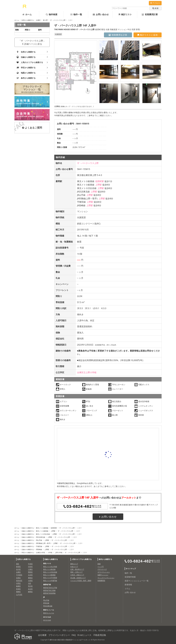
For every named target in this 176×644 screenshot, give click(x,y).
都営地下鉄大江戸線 (50, 588)
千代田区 (19, 575)
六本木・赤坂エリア (77, 575)
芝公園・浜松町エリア (78, 578)
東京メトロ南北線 (49, 569)
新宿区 (18, 566)
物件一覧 (76, 14)
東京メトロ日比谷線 (43, 534)
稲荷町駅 (100, 181)
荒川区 (30, 586)
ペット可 (101, 566)
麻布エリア (74, 564)
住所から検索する (28, 20)
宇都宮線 (39, 546)
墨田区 (30, 572)
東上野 (45, 20)
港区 (18, 564)
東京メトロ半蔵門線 (50, 580)
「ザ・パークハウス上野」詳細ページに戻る (32, 42)
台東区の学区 (41, 553)
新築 (99, 564)
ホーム (27, 14)
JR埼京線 (46, 603)
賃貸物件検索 (130, 577)
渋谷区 (30, 566)
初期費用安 (101, 580)
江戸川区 (19, 594)
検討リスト (125, 14)
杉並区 (18, 589)
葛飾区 (18, 592)
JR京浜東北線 (41, 537)
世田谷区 (19, 580)
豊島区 (30, 578)
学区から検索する (28, 553)
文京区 (30, 575)
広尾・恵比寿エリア (77, 569)
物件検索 (52, 14)
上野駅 (99, 185)
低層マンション (103, 575)
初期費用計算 (150, 14)
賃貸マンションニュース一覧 (137, 581)
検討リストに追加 (148, 35)
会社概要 (42, 635)
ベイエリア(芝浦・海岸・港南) (81, 580)
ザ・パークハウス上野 (58, 20)
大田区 (30, 580)
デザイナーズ (102, 569)
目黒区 (18, 578)
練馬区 (30, 592)
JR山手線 (39, 540)
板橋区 (18, 586)
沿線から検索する (28, 528)
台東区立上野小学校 (87, 372)
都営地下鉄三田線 (49, 590)
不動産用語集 (100, 635)
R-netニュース (85, 635)
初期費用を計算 (118, 35)
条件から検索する (105, 559)
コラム (127, 589)
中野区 (18, 583)
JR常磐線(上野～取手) (43, 543)
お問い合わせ (101, 14)
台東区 (38, 20)
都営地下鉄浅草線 (49, 593)
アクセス (155, 3)
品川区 (18, 569)
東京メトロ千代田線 (50, 578)
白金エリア (74, 566)
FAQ (74, 635)
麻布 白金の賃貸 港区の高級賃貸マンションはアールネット (70, 640)
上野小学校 (59, 553)
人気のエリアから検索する (82, 559)
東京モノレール (49, 613)
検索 (155, 8)
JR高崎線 (39, 549)
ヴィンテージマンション (106, 578)
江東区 (30, 569)
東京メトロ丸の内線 (50, 566)
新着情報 (128, 585)
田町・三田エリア (77, 572)
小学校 (50, 553)
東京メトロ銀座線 (42, 528)
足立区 (30, 589)
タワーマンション (104, 572)
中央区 (30, 564)
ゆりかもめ (47, 620)
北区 (30, 583)
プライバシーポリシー (59, 635)
